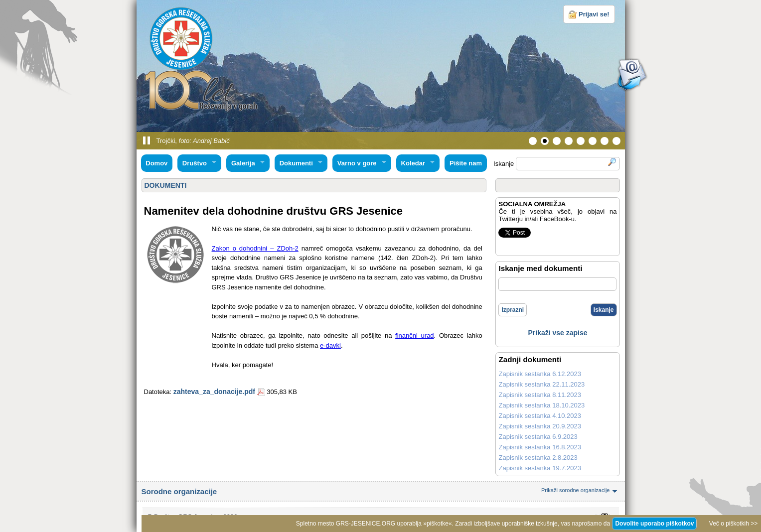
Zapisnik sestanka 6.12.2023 (540, 374)
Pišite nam (466, 163)
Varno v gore (359, 163)
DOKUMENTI (166, 185)
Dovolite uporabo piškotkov (654, 524)
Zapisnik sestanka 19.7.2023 (540, 468)
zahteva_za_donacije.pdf (214, 392)
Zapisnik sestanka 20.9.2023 (540, 426)
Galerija (245, 163)
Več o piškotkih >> (733, 524)
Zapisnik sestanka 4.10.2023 (540, 416)
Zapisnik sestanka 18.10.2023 (541, 405)
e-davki (330, 345)
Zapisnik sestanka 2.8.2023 (538, 458)
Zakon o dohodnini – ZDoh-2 (255, 248)
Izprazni (513, 310)
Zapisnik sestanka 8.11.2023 (540, 395)
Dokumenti (299, 163)
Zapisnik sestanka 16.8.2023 (540, 447)
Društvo (197, 163)
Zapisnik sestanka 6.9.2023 (538, 437)
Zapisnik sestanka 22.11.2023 (541, 384)
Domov (156, 163)
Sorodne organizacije (381, 491)
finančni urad (415, 335)
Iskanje (604, 310)
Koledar (416, 163)
